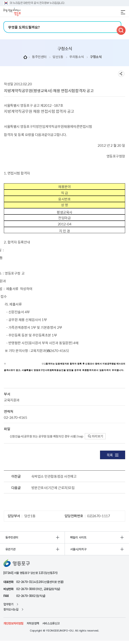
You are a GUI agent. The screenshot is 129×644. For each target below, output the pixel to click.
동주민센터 (39, 57)
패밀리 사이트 (78, 537)
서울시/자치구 (78, 549)
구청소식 (96, 57)
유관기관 (11, 549)
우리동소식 (77, 57)
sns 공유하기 (121, 74)
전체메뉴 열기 (123, 12)
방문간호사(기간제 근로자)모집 (53, 488)
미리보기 (96, 436)
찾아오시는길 (11, 609)
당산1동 (58, 57)
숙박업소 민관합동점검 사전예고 (54, 476)
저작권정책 (33, 623)
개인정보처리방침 (13, 623)
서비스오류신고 (51, 623)
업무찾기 (8, 604)
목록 (113, 455)
